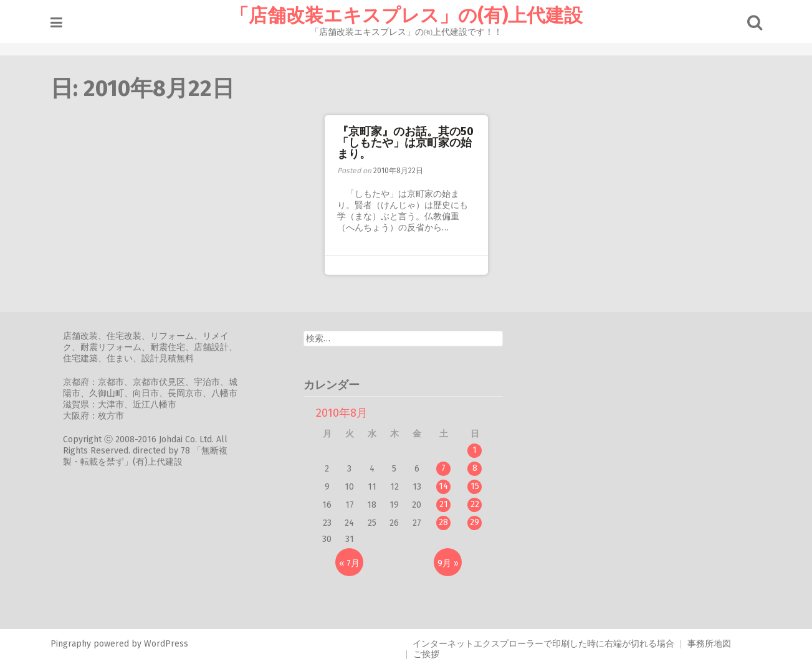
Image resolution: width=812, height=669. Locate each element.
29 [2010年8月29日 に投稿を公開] (475, 522)
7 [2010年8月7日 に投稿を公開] (443, 468)
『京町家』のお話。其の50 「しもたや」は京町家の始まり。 (411, 143)
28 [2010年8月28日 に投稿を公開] (443, 522)
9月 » (448, 563)
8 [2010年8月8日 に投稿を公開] (475, 468)
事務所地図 (709, 644)
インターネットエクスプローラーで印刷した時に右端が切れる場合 (543, 644)
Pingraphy (71, 644)
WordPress (166, 644)
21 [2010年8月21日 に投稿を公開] (444, 504)
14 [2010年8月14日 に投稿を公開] (443, 486)
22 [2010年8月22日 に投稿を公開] (475, 504)
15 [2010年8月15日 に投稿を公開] (475, 486)
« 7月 (349, 563)
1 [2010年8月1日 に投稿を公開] (475, 450)
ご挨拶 (426, 654)
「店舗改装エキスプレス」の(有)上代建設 (406, 16)
